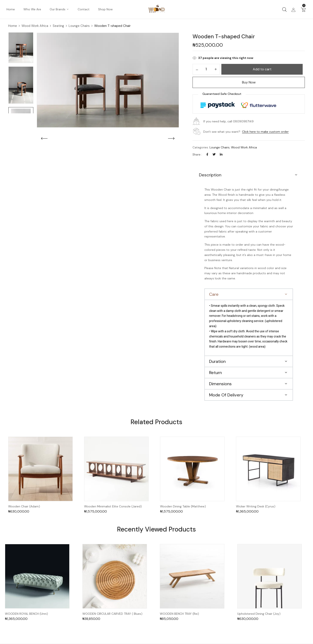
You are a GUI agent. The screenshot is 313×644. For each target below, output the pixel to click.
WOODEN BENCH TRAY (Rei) (179, 614)
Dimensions (220, 384)
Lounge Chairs (79, 26)
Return (215, 373)
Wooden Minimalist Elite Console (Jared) (113, 506)
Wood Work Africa (35, 26)
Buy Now (249, 82)
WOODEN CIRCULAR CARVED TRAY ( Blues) (112, 614)
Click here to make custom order (265, 132)
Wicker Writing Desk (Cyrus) (256, 506)
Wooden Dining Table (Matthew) (183, 506)
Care (214, 294)
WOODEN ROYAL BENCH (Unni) (26, 614)
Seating (58, 26)
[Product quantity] (206, 69)
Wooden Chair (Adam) (24, 506)
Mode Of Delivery (226, 395)
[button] (303, 9)
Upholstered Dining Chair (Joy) (259, 614)
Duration (217, 361)
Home (13, 26)
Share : (197, 154)
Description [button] (210, 175)
